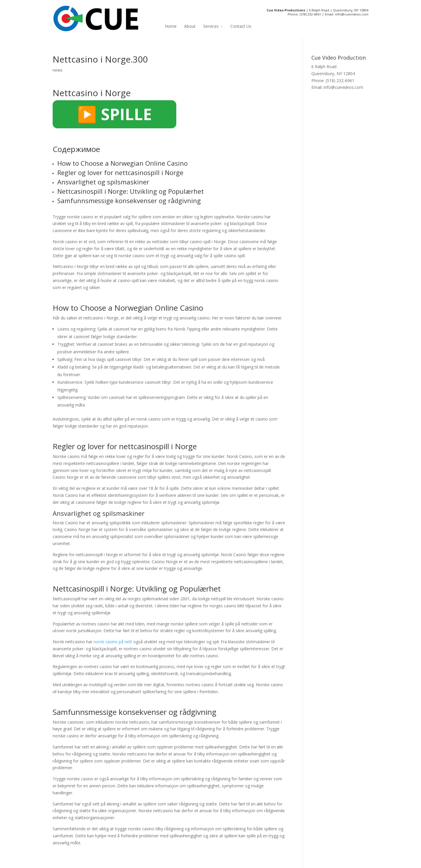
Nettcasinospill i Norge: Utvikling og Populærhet (131, 191)
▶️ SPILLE (114, 114)
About (190, 26)
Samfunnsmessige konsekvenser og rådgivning (129, 200)
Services (211, 26)
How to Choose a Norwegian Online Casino (122, 163)
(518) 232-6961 (310, 14)
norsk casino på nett (113, 642)
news (58, 70)
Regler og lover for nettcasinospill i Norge (120, 172)
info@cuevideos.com (352, 14)
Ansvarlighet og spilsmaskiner (103, 182)
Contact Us (241, 26)
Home (171, 26)
